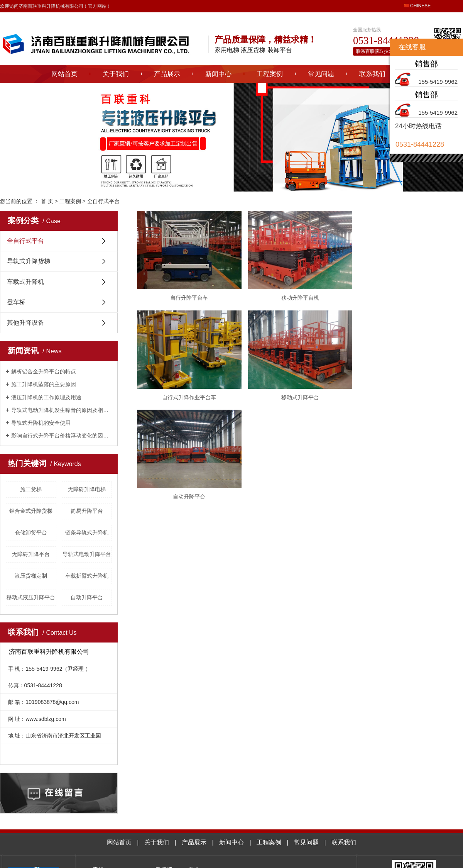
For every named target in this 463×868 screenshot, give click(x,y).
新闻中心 (218, 74)
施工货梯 (31, 489)
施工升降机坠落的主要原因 (44, 384)
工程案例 (270, 74)
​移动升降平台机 (304, 300)
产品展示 (167, 74)
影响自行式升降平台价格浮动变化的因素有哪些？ (62, 436)
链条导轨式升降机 (87, 532)
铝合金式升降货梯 (31, 511)
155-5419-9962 (438, 82)
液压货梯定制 (31, 576)
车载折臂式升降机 (87, 576)
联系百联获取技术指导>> (382, 51)
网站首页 (64, 74)
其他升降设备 (25, 323)
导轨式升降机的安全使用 (41, 423)
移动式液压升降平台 (31, 597)
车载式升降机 (25, 282)
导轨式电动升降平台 (87, 554)
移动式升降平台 (304, 401)
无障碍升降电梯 (87, 489)
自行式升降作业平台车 (190, 401)
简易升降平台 (87, 511)
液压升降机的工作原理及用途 (46, 397)
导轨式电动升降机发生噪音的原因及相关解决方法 (62, 410)
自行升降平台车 (190, 300)
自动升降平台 (87, 597)
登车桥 (16, 302)
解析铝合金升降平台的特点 (44, 371)
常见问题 (321, 74)
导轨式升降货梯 (29, 261)
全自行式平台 (103, 201)
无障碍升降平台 (31, 554)
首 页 (47, 201)
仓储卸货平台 (31, 532)
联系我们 (372, 74)
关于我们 (116, 74)
